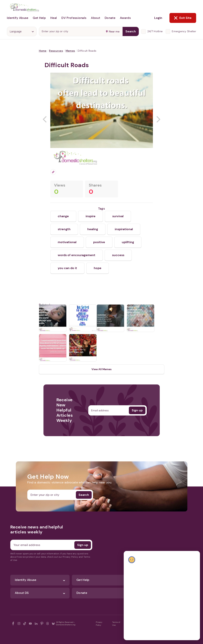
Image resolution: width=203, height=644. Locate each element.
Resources (56, 51)
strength (64, 229)
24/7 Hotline (155, 31)
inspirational (124, 229)
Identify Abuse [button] (18, 18)
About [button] (95, 18)
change (63, 216)
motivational (67, 242)
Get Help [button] (39, 18)
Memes (70, 51)
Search (131, 31)
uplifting (128, 242)
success (118, 255)
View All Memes (101, 369)
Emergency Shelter (184, 31)
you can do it (67, 268)
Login (158, 18)
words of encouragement (77, 255)
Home (43, 51)
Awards (125, 18)
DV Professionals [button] (74, 18)
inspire (91, 216)
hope (98, 268)
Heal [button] (54, 18)
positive (99, 242)
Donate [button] (110, 18)
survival (118, 216)
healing (93, 229)
